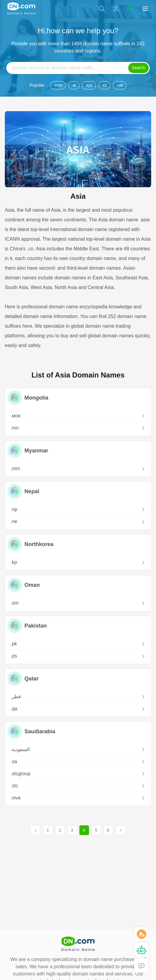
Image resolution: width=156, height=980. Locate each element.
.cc (104, 85)
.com (58, 85)
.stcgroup (78, 774)
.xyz (89, 85)
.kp (78, 563)
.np (78, 510)
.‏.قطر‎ (78, 697)
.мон (78, 416)
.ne (78, 522)
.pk (78, 644)
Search (138, 68)
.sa (78, 762)
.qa (78, 709)
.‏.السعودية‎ (78, 750)
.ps (78, 656)
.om (78, 604)
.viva (78, 798)
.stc (78, 786)
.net (120, 85)
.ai (74, 85)
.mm (78, 469)
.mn (78, 428)
